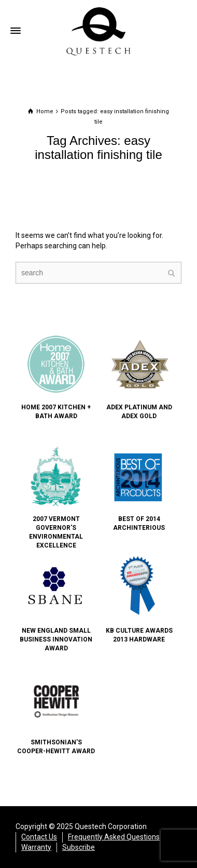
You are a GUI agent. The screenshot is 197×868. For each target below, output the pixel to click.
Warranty (36, 847)
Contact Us (39, 837)
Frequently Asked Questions (114, 837)
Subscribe (79, 847)
